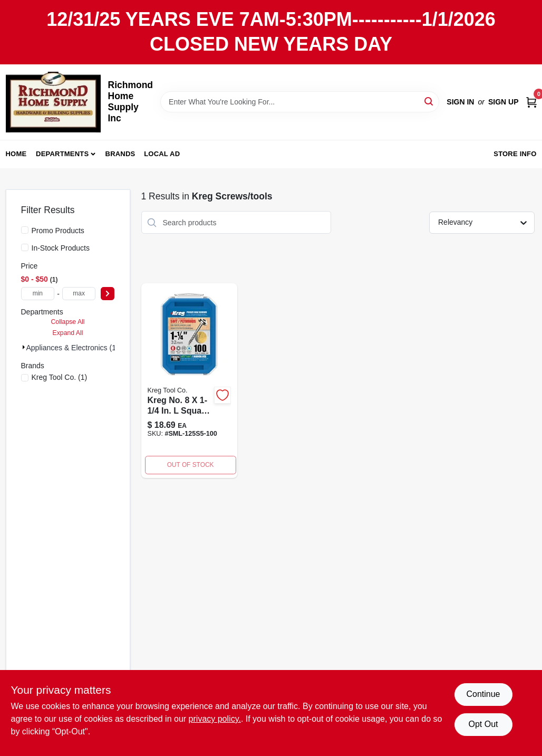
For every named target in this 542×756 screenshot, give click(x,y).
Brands (120, 154)
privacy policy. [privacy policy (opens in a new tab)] (215, 719)
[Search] (429, 101)
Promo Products (58, 231)
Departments (62, 154)
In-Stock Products (61, 248)
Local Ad (162, 154)
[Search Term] (300, 102)
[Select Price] (108, 294)
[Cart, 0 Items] (531, 102)
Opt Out (483, 724)
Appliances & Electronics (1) (72, 348)
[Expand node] (24, 347)
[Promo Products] (25, 230)
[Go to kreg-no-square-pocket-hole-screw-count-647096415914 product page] (189, 381)
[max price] (79, 294)
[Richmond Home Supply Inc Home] (53, 102)
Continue (483, 694)
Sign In (460, 102)
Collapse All (67, 322)
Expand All (68, 333)
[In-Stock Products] (25, 247)
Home (16, 154)
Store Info (515, 154)
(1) (60, 377)
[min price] (38, 294)
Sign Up (504, 102)
